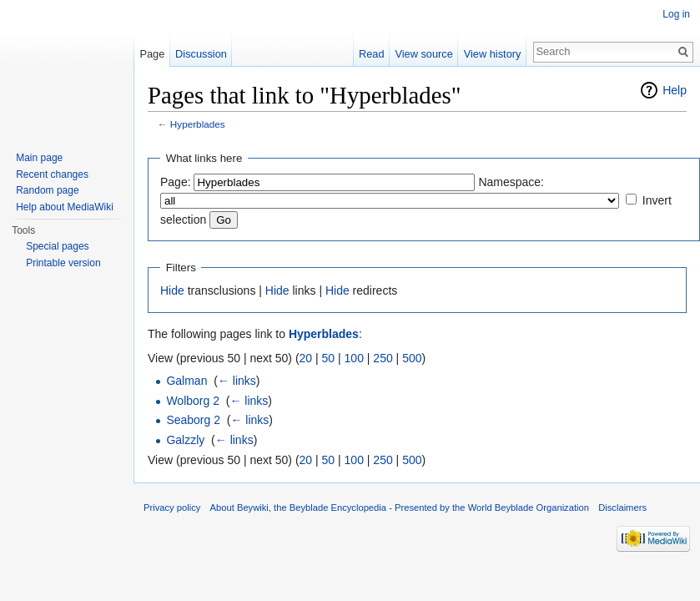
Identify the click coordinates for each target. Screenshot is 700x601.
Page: (176, 182)
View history (493, 54)
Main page (39, 158)
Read (372, 54)
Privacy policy (172, 508)
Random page (47, 190)
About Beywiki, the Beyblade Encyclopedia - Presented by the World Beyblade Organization (400, 508)
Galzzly (185, 440)
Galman (186, 381)
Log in (676, 14)
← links (237, 381)
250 (383, 358)
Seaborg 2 (193, 420)
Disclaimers (622, 508)
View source (423, 54)
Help (675, 90)
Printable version (63, 263)
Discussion (201, 54)
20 (306, 358)
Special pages (57, 246)
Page (152, 54)
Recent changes (52, 174)
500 (412, 358)
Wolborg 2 (193, 401)
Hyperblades (198, 124)
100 (354, 358)
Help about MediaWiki (65, 207)
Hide (172, 290)
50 (329, 358)
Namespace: (511, 182)
